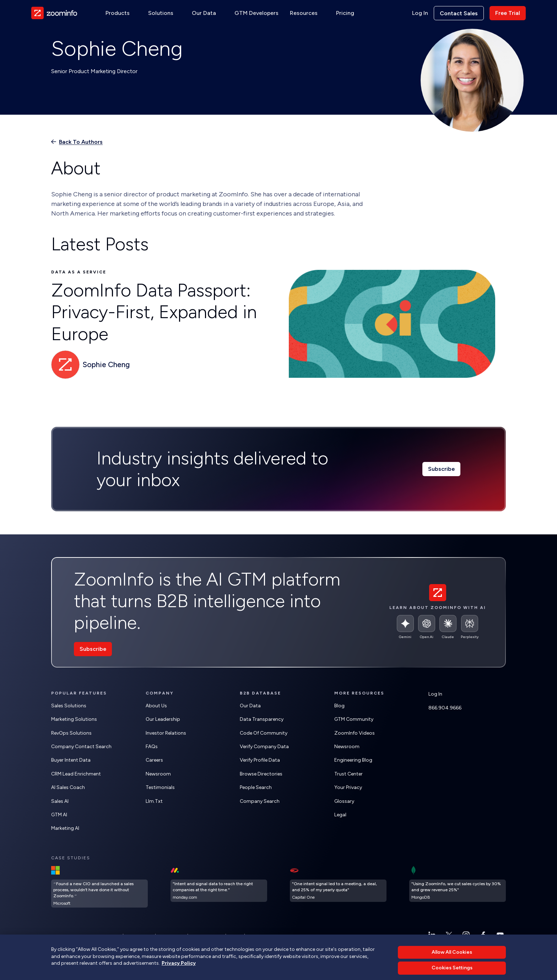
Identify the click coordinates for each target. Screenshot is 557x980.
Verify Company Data (264, 747)
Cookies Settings (207, 936)
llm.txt (154, 801)
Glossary (344, 801)
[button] (121, 13)
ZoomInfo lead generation (228, 953)
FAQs (152, 747)
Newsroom (158, 774)
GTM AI (59, 815)
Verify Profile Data (260, 760)
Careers (154, 760)
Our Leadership (163, 719)
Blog (339, 706)
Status (235, 936)
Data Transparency (262, 719)
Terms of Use (172, 936)
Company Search (260, 801)
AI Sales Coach (68, 787)
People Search (256, 787)
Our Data (250, 706)
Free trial (508, 13)
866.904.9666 (445, 708)
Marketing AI (65, 828)
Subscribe (441, 469)
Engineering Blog (353, 760)
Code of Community (264, 733)
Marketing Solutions (74, 719)
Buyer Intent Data (71, 760)
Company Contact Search (81, 747)
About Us (156, 706)
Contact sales (459, 13)
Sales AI (60, 801)
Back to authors (81, 142)
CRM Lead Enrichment (76, 774)
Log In (420, 13)
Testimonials (160, 787)
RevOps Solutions (71, 733)
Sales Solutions (69, 706)
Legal (340, 815)
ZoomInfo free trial (180, 953)
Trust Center (348, 774)
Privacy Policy (139, 936)
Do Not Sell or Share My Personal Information (291, 936)
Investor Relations (166, 733)
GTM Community (354, 719)
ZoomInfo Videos (355, 733)
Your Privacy (348, 787)
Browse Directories (261, 774)
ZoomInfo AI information (133, 953)
